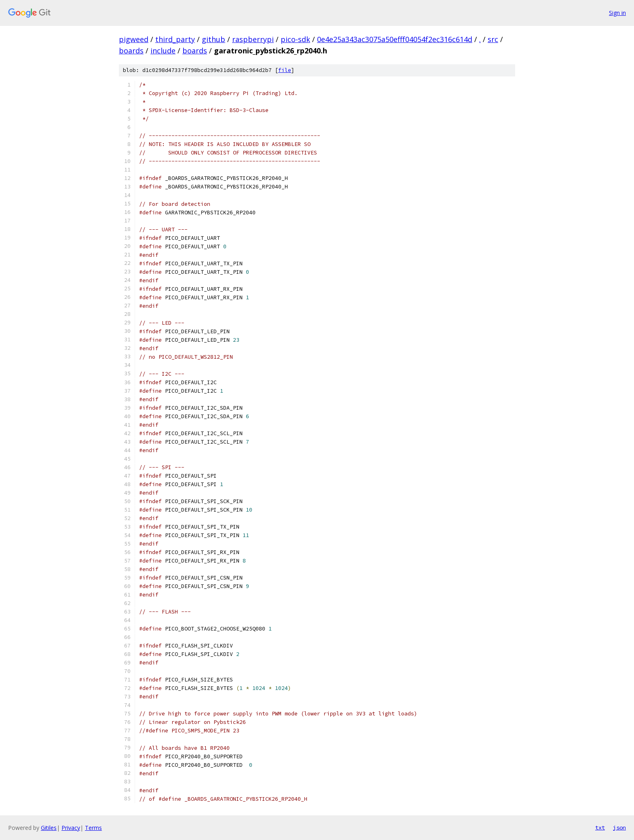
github (213, 39)
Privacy (71, 828)
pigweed (134, 39)
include (163, 51)
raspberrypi (253, 39)
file (285, 70)
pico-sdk (295, 39)
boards (131, 51)
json (619, 827)
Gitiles (49, 828)
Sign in (617, 13)
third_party (175, 39)
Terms (93, 828)
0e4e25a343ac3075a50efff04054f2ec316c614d (395, 39)
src (493, 39)
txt (600, 827)
